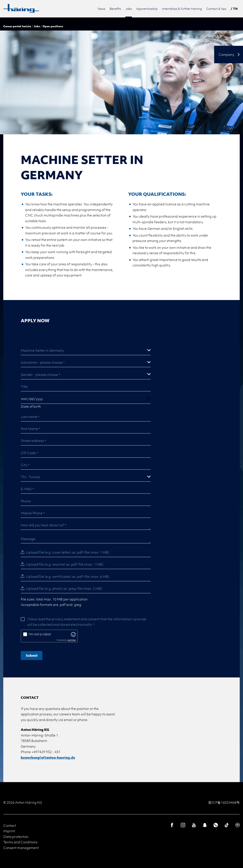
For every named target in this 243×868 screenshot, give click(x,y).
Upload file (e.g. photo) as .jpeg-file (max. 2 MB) (64, 588)
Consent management (21, 848)
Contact (10, 825)
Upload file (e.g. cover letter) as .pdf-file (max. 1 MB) (68, 552)
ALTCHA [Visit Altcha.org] (72, 640)
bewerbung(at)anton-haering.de (48, 757)
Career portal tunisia (17, 26)
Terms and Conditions (20, 842)
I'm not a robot (40, 634)
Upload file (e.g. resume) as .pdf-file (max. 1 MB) (65, 564)
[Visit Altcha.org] (73, 634)
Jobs (37, 26)
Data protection (16, 837)
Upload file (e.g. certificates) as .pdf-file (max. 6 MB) (68, 576)
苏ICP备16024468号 (224, 802)
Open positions (53, 26)
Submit (32, 655)
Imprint (9, 831)
